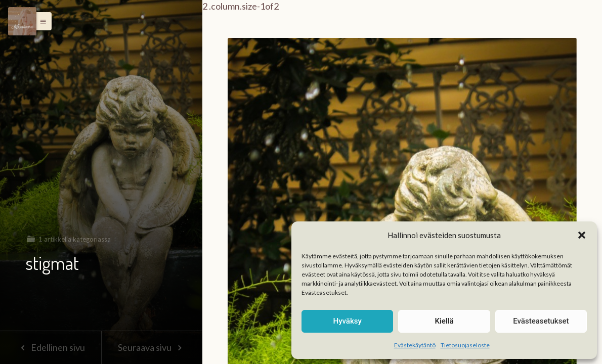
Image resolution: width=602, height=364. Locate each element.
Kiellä (444, 321)
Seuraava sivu (152, 347)
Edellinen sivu (50, 347)
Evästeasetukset (541, 321)
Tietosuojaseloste (465, 345)
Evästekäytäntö (415, 345)
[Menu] (22, 21)
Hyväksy (348, 321)
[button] (582, 235)
